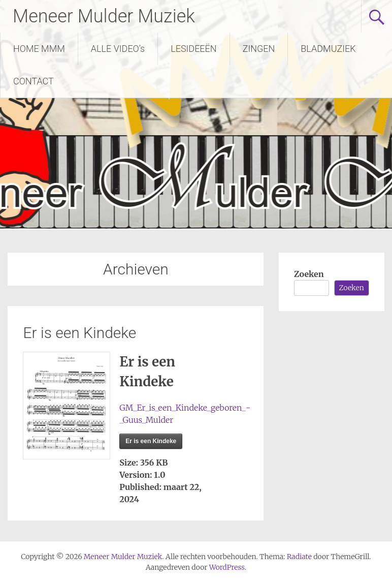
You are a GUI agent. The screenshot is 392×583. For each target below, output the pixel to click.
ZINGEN (259, 49)
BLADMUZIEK (328, 49)
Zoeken (309, 274)
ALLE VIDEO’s (118, 49)
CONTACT (34, 81)
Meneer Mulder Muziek (104, 16)
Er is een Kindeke (79, 333)
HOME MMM (39, 49)
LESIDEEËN (193, 49)
